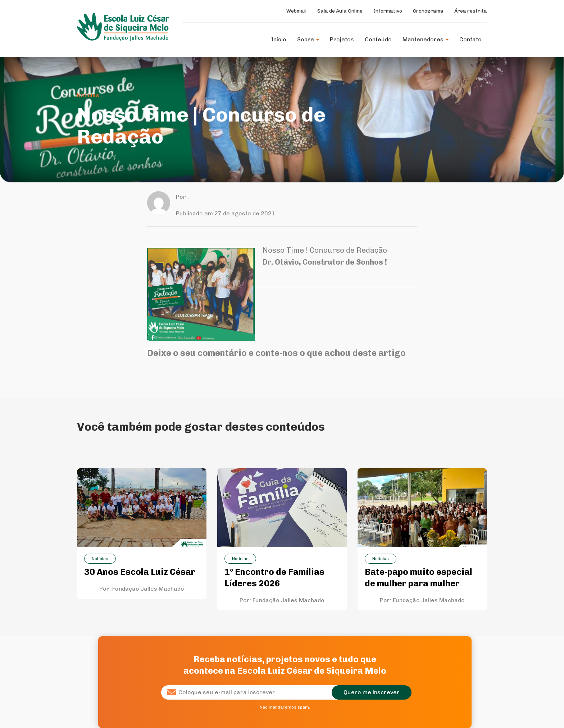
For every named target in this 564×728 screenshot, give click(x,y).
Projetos (342, 39)
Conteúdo (378, 39)
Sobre (308, 39)
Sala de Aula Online (340, 11)
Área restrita (471, 11)
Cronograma (428, 11)
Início (279, 39)
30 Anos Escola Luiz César (140, 572)
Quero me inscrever (372, 692)
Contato (470, 39)
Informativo (388, 11)
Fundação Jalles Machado (148, 589)
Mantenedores (426, 39)
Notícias (88, 95)
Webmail (296, 11)
